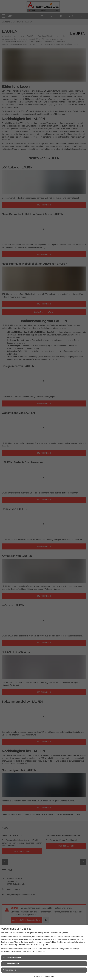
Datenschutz (49, 976)
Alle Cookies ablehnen (11, 964)
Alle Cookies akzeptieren (12, 958)
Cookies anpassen (9, 970)
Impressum (38, 976)
